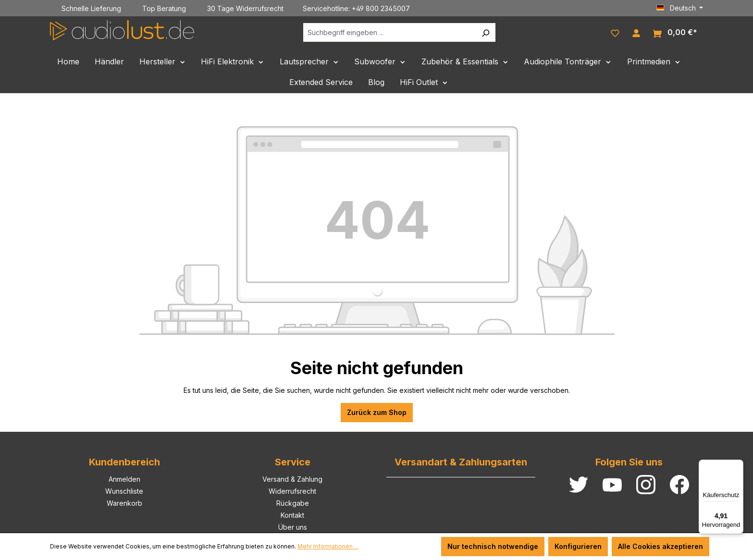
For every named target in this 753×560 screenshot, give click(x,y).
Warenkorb (124, 503)
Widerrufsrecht (292, 491)
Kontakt (292, 515)
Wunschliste (124, 491)
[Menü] (738, 465)
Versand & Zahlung (292, 479)
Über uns (293, 527)
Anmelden (124, 479)
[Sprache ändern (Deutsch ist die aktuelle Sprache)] (680, 8)
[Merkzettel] (615, 32)
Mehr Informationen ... (328, 546)
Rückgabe (293, 503)
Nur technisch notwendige (493, 546)
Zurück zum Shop (377, 412)
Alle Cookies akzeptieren (660, 546)
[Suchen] (485, 32)
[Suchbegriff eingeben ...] (389, 32)
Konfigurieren (578, 546)
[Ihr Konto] (636, 32)
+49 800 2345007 (381, 8)
